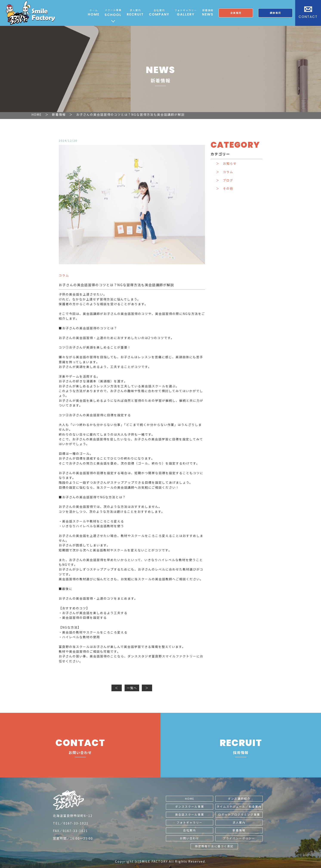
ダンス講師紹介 (239, 798)
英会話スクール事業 (190, 814)
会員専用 (236, 13)
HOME (190, 798)
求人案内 (239, 822)
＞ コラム (225, 172)
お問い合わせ (190, 838)
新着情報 (239, 830)
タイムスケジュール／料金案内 (239, 806)
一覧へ (132, 688)
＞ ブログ (225, 180)
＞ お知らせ (226, 163)
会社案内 (190, 830)
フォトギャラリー (190, 822)
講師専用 (275, 13)
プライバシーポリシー (239, 838)
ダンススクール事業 (190, 806)
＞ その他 (225, 188)
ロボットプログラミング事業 (239, 814)
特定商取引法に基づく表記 (214, 846)
